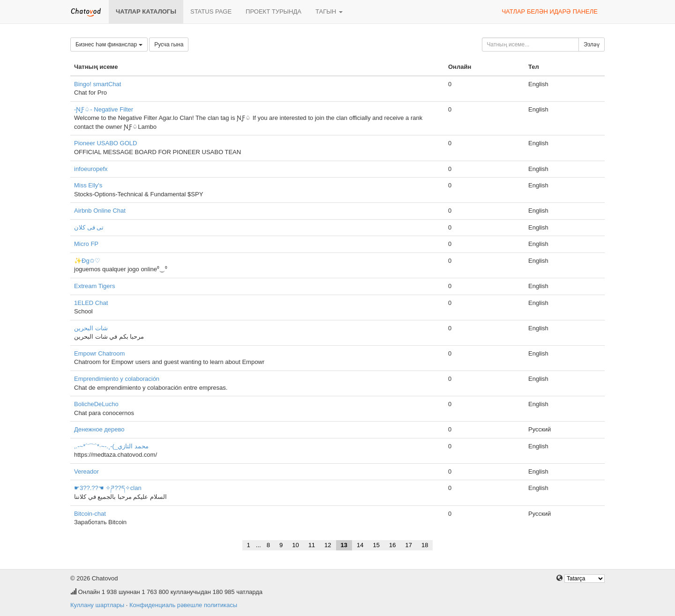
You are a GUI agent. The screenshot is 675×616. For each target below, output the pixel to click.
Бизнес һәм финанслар (109, 45)
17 (408, 545)
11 (312, 545)
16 (392, 545)
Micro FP (86, 244)
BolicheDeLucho (96, 404)
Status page (211, 11)
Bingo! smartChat (97, 84)
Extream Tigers (94, 286)
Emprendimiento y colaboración (117, 379)
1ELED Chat (91, 303)
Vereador (86, 471)
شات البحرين (91, 328)
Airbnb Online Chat (100, 211)
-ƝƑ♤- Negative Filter (104, 109)
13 (344, 545)
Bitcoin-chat (90, 514)
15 (376, 545)
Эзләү (592, 45)
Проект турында (274, 11)
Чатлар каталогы (146, 11)
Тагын (329, 11)
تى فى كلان (89, 227)
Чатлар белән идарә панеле (550, 11)
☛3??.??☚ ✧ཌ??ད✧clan (108, 488)
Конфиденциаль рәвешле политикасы (183, 605)
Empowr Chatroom (99, 353)
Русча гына (169, 45)
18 (425, 545)
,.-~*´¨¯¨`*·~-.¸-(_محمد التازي (111, 446)
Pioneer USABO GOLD (105, 143)
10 (295, 545)
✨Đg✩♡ (87, 261)
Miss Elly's (88, 185)
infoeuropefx (91, 169)
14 (360, 545)
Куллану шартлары (97, 605)
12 (328, 545)
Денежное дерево (99, 429)
